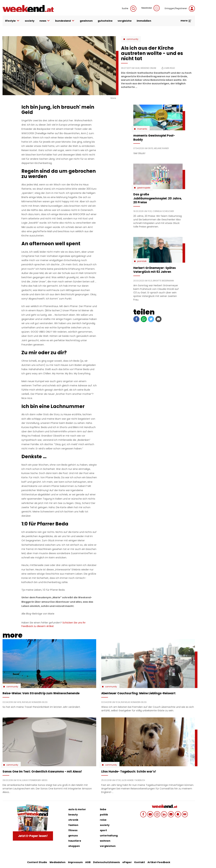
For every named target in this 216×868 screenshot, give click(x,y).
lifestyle (12, 21)
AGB (88, 862)
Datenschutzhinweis (106, 862)
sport (103, 830)
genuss (73, 836)
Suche (129, 9)
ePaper (127, 862)
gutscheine (105, 21)
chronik (73, 820)
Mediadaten (58, 862)
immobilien (144, 21)
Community (132, 39)
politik (104, 815)
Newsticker (151, 8)
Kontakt (140, 862)
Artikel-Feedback (159, 862)
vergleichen (108, 846)
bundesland (65, 21)
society (30, 21)
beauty (73, 815)
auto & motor (77, 809)
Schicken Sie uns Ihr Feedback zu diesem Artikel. (53, 624)
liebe (103, 809)
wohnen (105, 841)
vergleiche (125, 21)
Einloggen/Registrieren (180, 9)
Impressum (75, 862)
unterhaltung (109, 836)
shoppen (74, 846)
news (45, 21)
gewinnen (86, 21)
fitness (73, 830)
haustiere (75, 841)
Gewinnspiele (144, 188)
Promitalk (142, 261)
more (186, 21)
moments (142, 129)
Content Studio (37, 862)
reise (103, 820)
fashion (73, 825)
